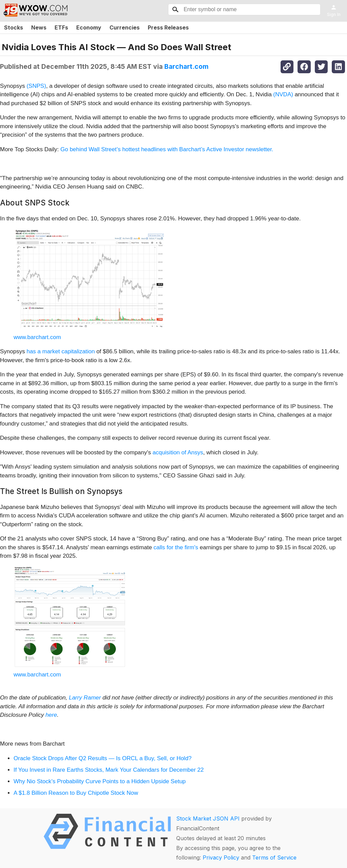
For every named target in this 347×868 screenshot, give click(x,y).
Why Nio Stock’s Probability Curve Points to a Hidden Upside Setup (100, 781)
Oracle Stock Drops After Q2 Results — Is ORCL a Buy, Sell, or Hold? (103, 758)
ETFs (61, 27)
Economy (89, 27)
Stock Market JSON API (208, 818)
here (51, 715)
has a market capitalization (61, 351)
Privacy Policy (221, 857)
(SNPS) (36, 86)
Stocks (14, 27)
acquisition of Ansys (178, 452)
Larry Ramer (85, 698)
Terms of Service (274, 857)
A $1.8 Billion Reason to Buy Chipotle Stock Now (76, 793)
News (39, 27)
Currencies (125, 27)
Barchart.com (186, 66)
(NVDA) (283, 94)
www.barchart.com (37, 337)
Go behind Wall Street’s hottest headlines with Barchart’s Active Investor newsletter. (167, 149)
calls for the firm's (176, 547)
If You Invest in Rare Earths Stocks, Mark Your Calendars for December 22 (109, 770)
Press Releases (168, 27)
